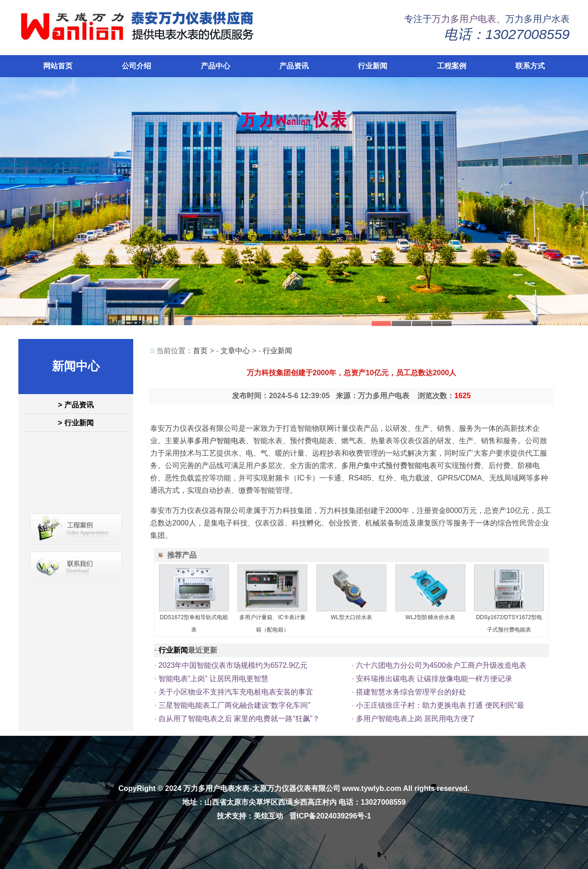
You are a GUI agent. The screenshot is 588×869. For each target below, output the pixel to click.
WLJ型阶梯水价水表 (430, 617)
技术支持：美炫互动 (250, 816)
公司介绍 (136, 66)
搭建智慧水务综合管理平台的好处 (411, 692)
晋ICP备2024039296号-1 (330, 816)
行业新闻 (373, 66)
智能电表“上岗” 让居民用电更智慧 (213, 679)
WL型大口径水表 (351, 617)
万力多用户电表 (464, 19)
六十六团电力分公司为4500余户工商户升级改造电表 (441, 665)
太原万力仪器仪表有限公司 (296, 788)
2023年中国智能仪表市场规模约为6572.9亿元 (233, 665)
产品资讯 (294, 66)
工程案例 (452, 66)
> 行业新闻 (76, 423)
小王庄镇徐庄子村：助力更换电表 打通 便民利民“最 (440, 705)
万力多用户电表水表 (216, 788)
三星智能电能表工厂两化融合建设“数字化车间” (235, 705)
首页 (200, 351)
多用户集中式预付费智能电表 (389, 466)
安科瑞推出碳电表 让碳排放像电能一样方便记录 (434, 679)
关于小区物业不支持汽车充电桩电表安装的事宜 (236, 692)
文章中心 (235, 351)
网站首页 (58, 66)
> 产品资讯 (76, 405)
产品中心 (215, 66)
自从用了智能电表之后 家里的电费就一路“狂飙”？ (239, 719)
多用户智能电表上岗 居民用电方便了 (416, 719)
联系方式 (530, 66)
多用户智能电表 (220, 441)
